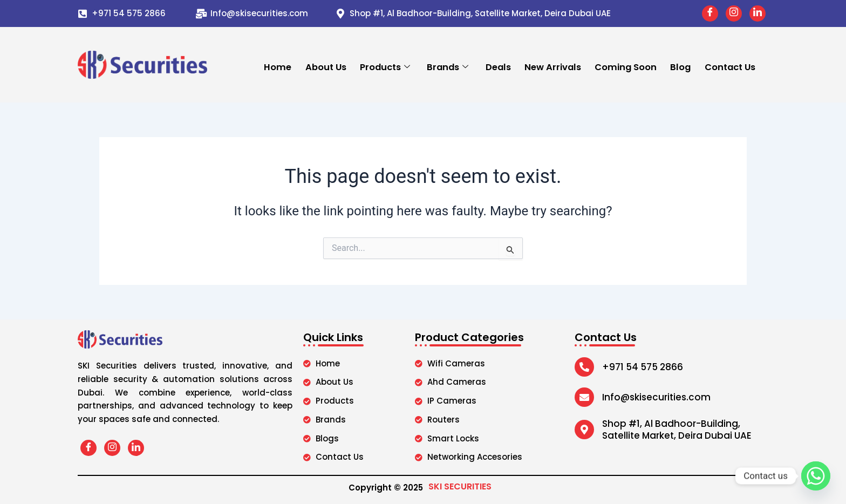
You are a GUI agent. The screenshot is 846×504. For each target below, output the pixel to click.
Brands (448, 67)
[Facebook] (710, 13)
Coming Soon (626, 67)
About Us (326, 67)
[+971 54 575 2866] (83, 13)
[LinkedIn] (758, 13)
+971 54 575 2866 (129, 13)
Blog (680, 67)
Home (279, 67)
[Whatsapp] (816, 476)
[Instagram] (734, 13)
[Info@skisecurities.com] (201, 13)
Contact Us (729, 67)
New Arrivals (553, 67)
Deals (498, 67)
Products (386, 67)
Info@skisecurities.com (259, 13)
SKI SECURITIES (460, 486)
